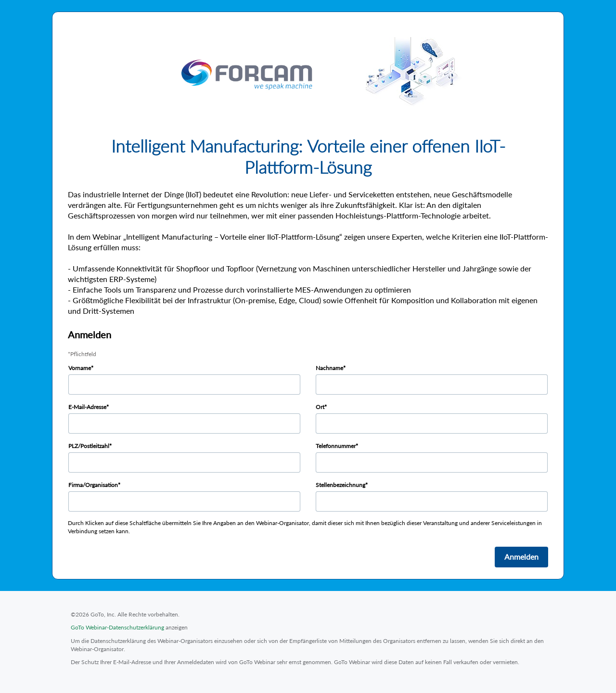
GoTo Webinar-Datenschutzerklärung (117, 627)
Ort (320, 407)
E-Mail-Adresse (87, 407)
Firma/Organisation (93, 485)
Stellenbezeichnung (340, 485)
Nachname (329, 368)
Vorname (80, 368)
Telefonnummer (336, 446)
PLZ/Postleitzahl (89, 446)
